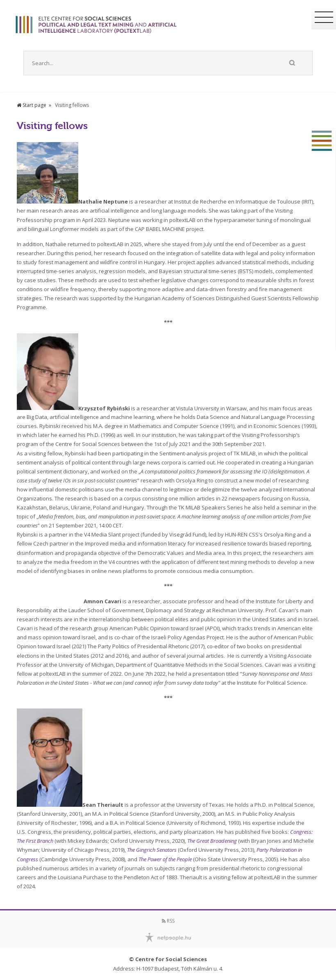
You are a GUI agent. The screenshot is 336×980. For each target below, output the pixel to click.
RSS (168, 921)
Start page (32, 105)
